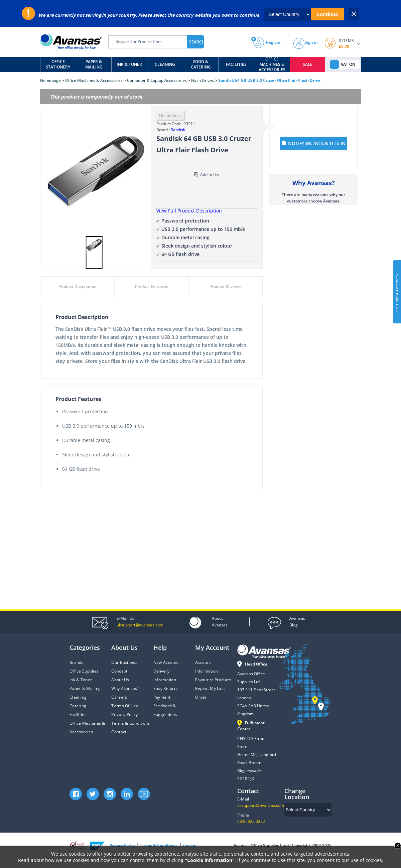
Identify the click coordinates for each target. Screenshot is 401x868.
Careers (119, 697)
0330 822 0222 (251, 821)
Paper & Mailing (94, 64)
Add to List (207, 175)
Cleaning (165, 64)
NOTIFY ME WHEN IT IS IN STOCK (317, 145)
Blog (297, 621)
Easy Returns (166, 688)
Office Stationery (58, 64)
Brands (77, 662)
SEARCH (196, 42)
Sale (308, 64)
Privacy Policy (124, 714)
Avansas (220, 621)
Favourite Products (213, 680)
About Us (120, 680)
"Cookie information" (210, 860)
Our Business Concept (124, 667)
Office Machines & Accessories (272, 64)
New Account (166, 662)
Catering (78, 706)
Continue (327, 14)
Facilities (236, 64)
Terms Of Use (125, 706)
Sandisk (178, 130)
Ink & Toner (129, 64)
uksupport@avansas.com (261, 805)
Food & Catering (201, 64)
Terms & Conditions (130, 723)
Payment (162, 697)
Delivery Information (165, 675)
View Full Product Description (189, 211)
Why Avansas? (125, 688)
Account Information (207, 667)
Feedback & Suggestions (165, 710)
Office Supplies (84, 671)
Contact (119, 732)
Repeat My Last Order (210, 693)
